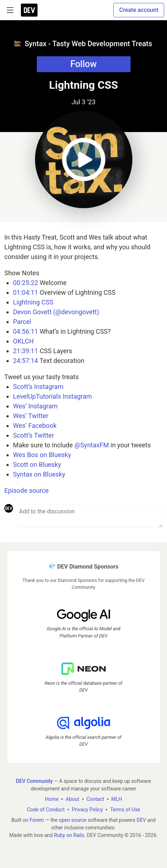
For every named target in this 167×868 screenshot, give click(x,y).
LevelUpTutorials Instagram (52, 396)
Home (52, 799)
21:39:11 (25, 351)
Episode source (27, 490)
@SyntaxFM (92, 445)
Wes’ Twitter (31, 416)
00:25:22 (25, 283)
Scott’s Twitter (34, 435)
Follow (83, 64)
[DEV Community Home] (29, 10)
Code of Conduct (46, 810)
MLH (117, 799)
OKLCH (23, 341)
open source (73, 820)
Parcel (22, 322)
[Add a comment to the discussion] (89, 516)
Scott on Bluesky (37, 464)
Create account (139, 10)
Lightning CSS (33, 302)
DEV (141, 820)
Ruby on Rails (69, 835)
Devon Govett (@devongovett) (56, 312)
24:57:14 (25, 361)
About (72, 799)
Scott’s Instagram (38, 387)
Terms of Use (125, 810)
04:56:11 (25, 331)
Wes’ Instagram (35, 406)
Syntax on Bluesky (39, 474)
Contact (95, 799)
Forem (37, 820)
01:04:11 (25, 292)
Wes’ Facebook (35, 426)
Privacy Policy (87, 810)
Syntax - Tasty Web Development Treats (83, 44)
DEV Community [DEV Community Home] (34, 781)
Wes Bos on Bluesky (42, 455)
